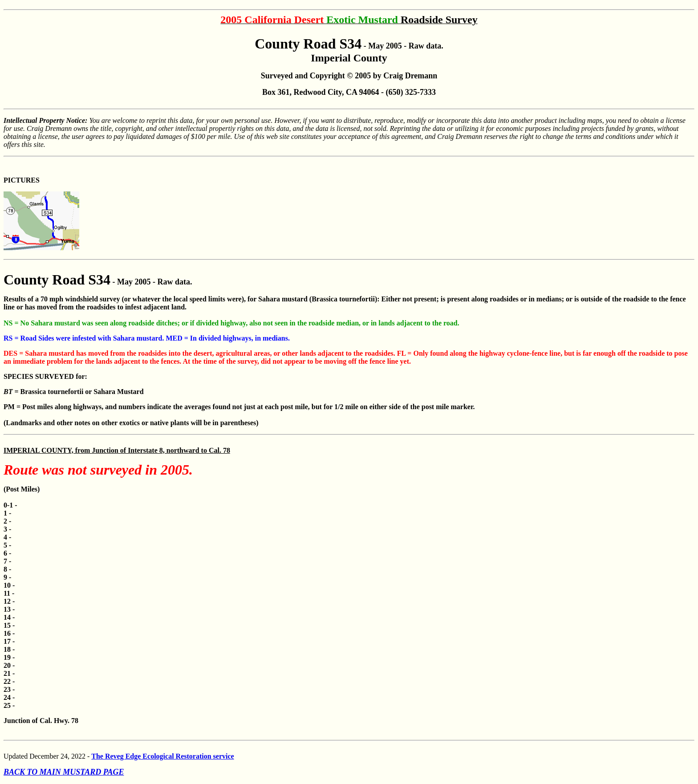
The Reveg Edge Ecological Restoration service (162, 756)
